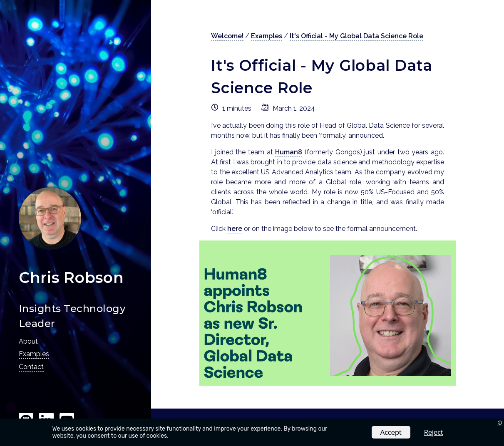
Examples (34, 354)
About (28, 341)
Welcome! (227, 36)
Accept (391, 432)
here (235, 229)
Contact (31, 367)
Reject (434, 432)
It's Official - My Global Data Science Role (356, 36)
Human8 (289, 152)
